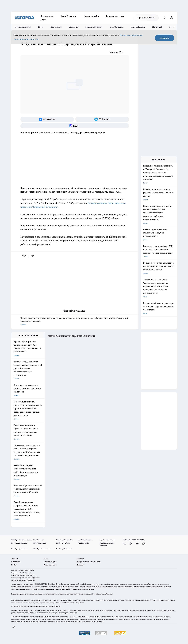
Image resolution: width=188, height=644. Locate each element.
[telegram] (33, 256)
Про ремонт (56, 27)
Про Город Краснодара (64, 549)
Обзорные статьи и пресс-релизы (89, 562)
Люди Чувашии (69, 16)
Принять (164, 38)
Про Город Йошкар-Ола (64, 540)
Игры (43, 19)
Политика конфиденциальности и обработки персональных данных (36, 606)
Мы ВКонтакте (116, 27)
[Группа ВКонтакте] (47, 119)
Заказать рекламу (94, 27)
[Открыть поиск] (165, 18)
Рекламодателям (115, 16)
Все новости (47, 16)
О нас (46, 558)
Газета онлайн (91, 16)
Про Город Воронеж (85, 540)
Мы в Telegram (138, 27)
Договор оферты (50, 562)
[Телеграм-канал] (102, 119)
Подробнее (80, 603)
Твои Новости (39, 540)
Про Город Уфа (83, 543)
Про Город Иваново (107, 540)
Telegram (15, 558)
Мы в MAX (157, 27)
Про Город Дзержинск (19, 549)
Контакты (80, 558)
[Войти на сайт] (172, 18)
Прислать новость (146, 17)
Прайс (14, 565)
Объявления (16, 562)
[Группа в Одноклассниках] (131, 544)
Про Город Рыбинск (63, 543)
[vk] (24, 256)
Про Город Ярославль (19, 543)
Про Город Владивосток (42, 549)
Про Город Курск (40, 543)
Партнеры (80, 565)
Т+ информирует (23, 27)
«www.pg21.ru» (29, 570)
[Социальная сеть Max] (75, 126)
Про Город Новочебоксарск (21, 540)
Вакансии (73, 27)
